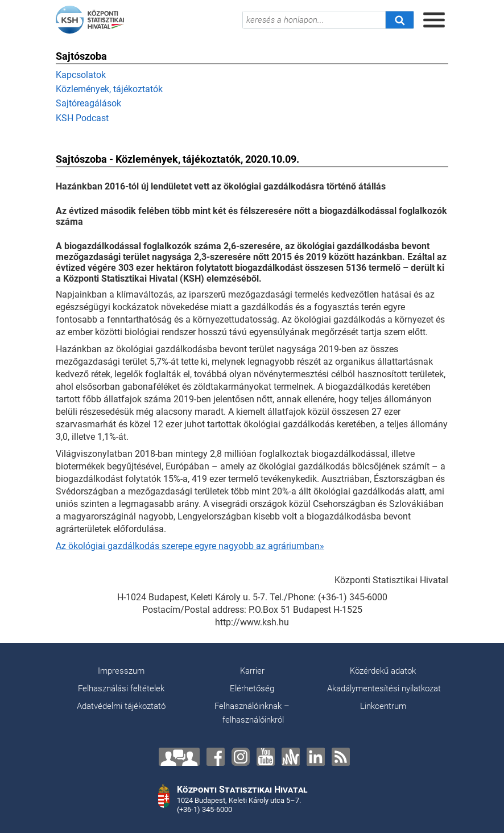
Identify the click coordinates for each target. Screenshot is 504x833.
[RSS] (341, 757)
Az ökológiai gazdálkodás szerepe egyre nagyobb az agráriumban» (190, 546)
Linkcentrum (383, 706)
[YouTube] (266, 757)
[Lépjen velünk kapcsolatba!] (179, 757)
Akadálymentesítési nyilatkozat (384, 688)
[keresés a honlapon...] (314, 20)
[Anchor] (291, 757)
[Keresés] (399, 20)
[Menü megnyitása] (434, 20)
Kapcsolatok (81, 75)
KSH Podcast (82, 118)
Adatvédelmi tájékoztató (121, 706)
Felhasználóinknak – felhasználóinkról (252, 713)
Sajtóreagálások (88, 103)
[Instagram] (241, 757)
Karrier (252, 671)
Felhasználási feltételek (121, 688)
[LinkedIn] (316, 757)
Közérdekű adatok (383, 671)
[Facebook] (216, 757)
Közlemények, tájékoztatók (109, 89)
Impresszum (121, 671)
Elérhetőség (252, 688)
